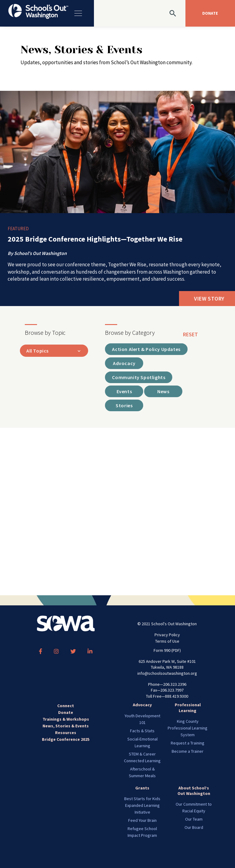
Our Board (194, 827)
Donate (66, 712)
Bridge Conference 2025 (66, 739)
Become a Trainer (188, 751)
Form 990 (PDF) (167, 650)
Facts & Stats (142, 731)
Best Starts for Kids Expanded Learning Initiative (142, 805)
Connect (66, 706)
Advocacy (142, 705)
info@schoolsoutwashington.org (167, 673)
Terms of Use (167, 641)
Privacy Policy (167, 635)
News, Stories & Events (66, 726)
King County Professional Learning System (188, 728)
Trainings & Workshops (66, 719)
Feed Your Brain (142, 820)
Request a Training (188, 743)
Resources (66, 733)
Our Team (194, 819)
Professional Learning (188, 707)
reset (190, 334)
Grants (142, 788)
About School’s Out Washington (194, 791)
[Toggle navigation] (78, 13)
